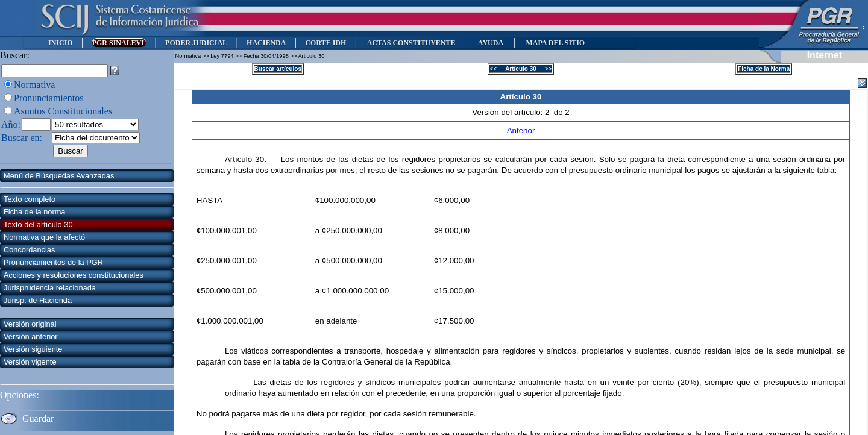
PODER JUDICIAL (196, 43)
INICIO (61, 43)
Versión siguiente (33, 349)
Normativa (34, 85)
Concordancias (29, 250)
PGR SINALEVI (119, 43)
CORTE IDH (325, 43)
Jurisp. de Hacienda (38, 300)
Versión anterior (31, 336)
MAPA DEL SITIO (555, 43)
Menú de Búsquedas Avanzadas (59, 176)
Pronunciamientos (49, 98)
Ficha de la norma (34, 212)
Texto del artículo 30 (38, 224)
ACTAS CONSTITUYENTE (411, 43)
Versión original (30, 324)
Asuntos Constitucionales (63, 111)
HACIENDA (266, 43)
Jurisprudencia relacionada (50, 288)
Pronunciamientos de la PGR (53, 262)
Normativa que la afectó (44, 237)
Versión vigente (30, 362)
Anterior (521, 130)
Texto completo (30, 199)
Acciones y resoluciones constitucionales (74, 275)
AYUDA (490, 43)
